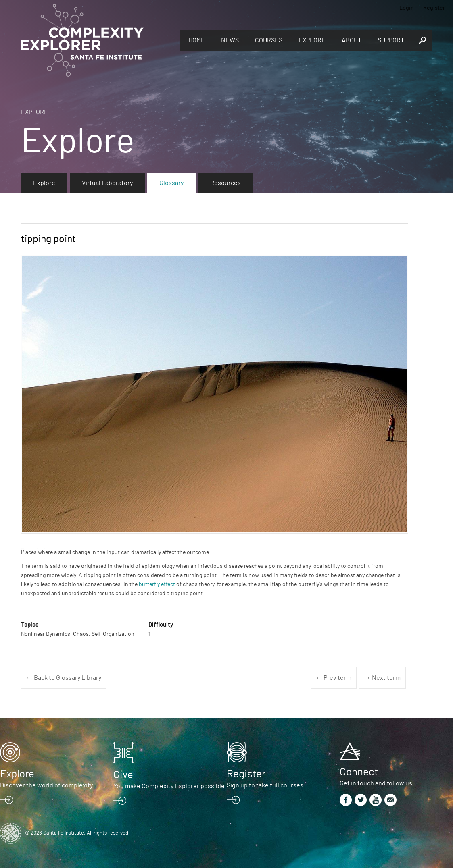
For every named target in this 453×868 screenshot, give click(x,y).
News (230, 40)
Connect (359, 772)
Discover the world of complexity (46, 785)
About (352, 40)
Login (407, 8)
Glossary (171, 183)
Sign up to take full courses (265, 785)
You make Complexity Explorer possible (169, 786)
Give (123, 775)
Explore (312, 40)
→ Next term (382, 678)
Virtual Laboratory (107, 183)
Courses (269, 40)
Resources (225, 183)
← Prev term (334, 678)
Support (391, 40)
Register (434, 8)
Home (197, 40)
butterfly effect (157, 584)
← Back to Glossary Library (64, 678)
